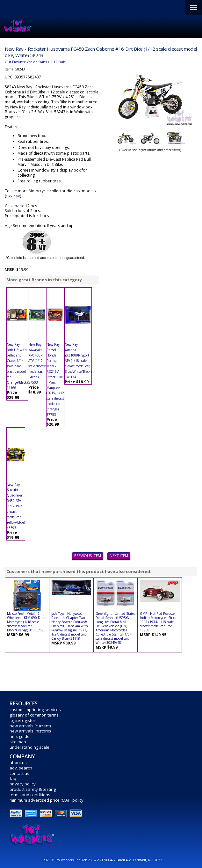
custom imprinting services (35, 710)
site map (18, 742)
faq (13, 778)
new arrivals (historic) (30, 731)
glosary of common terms (34, 715)
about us (18, 762)
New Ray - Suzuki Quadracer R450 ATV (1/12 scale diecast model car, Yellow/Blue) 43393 (16, 506)
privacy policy (23, 784)
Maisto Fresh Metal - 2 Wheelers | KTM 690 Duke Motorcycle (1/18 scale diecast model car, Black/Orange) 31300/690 (27, 622)
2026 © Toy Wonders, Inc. (62, 860)
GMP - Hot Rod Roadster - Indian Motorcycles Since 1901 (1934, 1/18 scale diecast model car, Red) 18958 (159, 622)
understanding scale (29, 747)
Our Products (15, 62)
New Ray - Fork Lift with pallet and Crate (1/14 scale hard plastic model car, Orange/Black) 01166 (17, 366)
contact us (19, 773)
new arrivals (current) (30, 726)
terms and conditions (30, 795)
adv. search (21, 768)
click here (13, 196)
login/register (22, 720)
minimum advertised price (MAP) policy (47, 800)
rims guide (20, 736)
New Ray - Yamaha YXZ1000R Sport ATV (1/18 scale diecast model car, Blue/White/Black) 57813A (78, 360)
